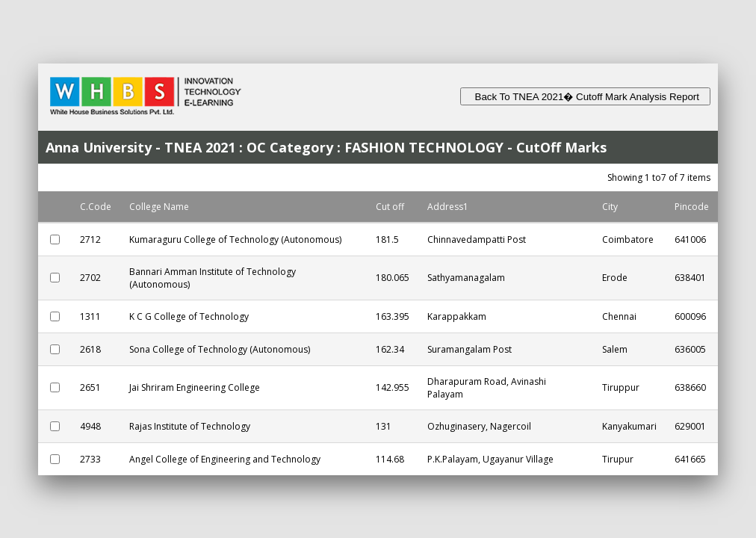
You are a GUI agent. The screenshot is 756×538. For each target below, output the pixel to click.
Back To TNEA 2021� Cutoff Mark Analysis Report (585, 97)
